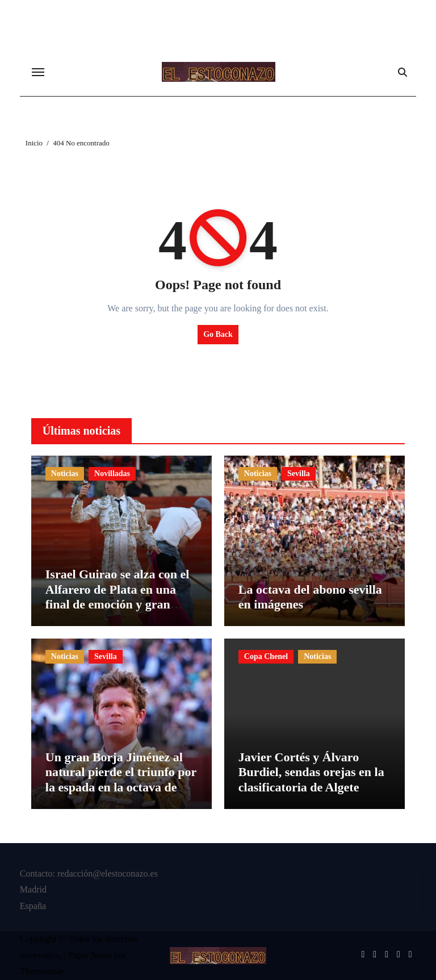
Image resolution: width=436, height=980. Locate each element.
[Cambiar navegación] (38, 72)
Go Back (218, 334)
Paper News (90, 955)
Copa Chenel (266, 656)
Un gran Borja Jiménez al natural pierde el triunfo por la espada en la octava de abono (121, 779)
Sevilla (299, 474)
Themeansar (42, 971)
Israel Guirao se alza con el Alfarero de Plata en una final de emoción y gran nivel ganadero (118, 597)
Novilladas (112, 474)
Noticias (65, 474)
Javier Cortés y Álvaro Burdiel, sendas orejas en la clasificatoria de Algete (311, 772)
